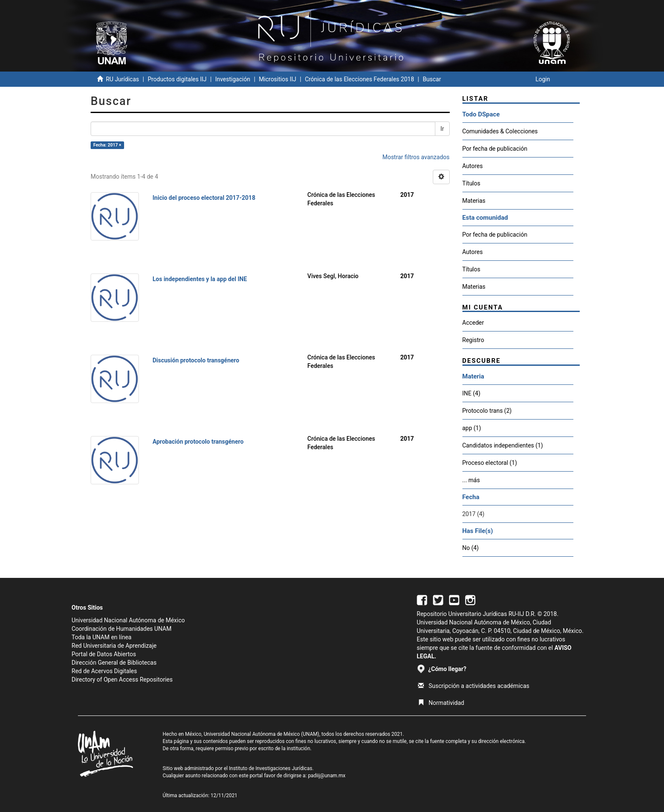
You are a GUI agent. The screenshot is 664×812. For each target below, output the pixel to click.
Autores (473, 166)
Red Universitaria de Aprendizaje (114, 646)
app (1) (472, 428)
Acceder (473, 323)
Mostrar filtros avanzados (416, 157)
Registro (473, 340)
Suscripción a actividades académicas (474, 686)
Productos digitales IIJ (177, 79)
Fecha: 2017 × (107, 145)
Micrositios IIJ (277, 79)
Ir (442, 129)
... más (471, 480)
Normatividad (441, 703)
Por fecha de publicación (495, 149)
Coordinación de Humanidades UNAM (122, 629)
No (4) (471, 548)
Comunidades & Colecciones (500, 131)
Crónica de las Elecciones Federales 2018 (360, 79)
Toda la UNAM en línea (101, 637)
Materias (474, 201)
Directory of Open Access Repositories (122, 679)
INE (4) (472, 393)
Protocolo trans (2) (487, 411)
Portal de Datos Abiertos (104, 654)
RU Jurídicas (122, 79)
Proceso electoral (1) (490, 463)
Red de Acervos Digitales (104, 671)
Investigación (233, 79)
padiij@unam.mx (327, 776)
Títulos (472, 183)
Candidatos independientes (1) (503, 445)
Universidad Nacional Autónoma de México (128, 620)
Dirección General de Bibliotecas (114, 663)
